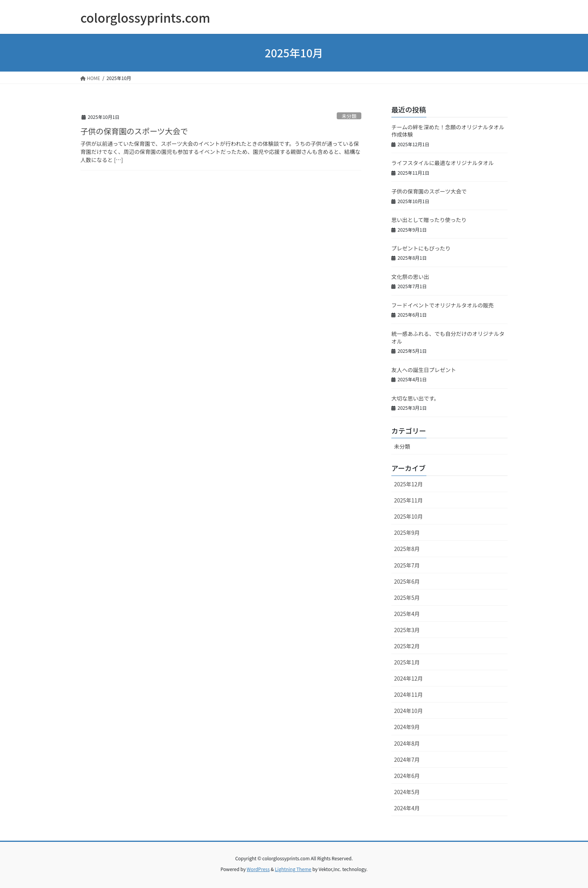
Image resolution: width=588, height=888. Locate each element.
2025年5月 (407, 598)
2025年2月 (407, 646)
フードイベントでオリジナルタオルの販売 (443, 305)
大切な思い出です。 (415, 398)
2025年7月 (407, 565)
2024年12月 (408, 678)
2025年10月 (408, 516)
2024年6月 (407, 776)
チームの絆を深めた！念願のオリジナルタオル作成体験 (448, 131)
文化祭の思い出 (410, 277)
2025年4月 (407, 614)
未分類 (349, 116)
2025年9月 (407, 532)
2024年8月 (407, 743)
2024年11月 (408, 694)
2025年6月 (407, 581)
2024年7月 (407, 759)
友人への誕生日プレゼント (424, 370)
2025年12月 (408, 484)
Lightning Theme (293, 869)
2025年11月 (408, 500)
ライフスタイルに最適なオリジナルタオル (443, 163)
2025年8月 (407, 549)
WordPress (258, 869)
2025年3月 (407, 630)
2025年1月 (407, 662)
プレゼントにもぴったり (421, 248)
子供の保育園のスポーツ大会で (134, 131)
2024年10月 (408, 711)
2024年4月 (407, 808)
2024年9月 (407, 727)
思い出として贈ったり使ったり (429, 220)
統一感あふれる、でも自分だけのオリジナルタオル (448, 337)
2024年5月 (407, 792)
